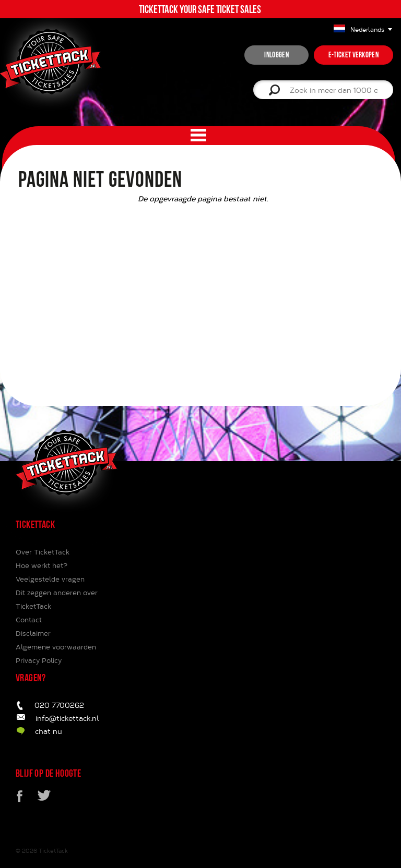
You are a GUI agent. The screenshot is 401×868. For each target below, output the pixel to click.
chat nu (49, 731)
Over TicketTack (43, 552)
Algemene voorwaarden (56, 647)
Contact (29, 620)
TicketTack (53, 851)
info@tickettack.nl (67, 718)
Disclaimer (33, 633)
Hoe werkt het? (42, 565)
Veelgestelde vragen (50, 579)
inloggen (276, 55)
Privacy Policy (39, 660)
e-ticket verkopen (353, 55)
